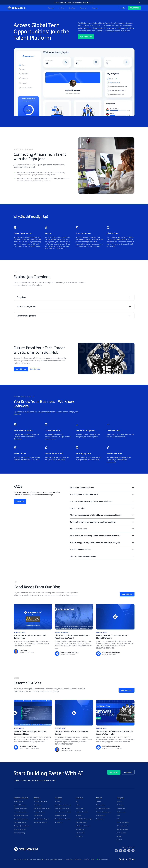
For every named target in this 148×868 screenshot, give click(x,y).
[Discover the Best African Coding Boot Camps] (74, 726)
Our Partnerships (122, 826)
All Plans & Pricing (19, 833)
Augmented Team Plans (21, 815)
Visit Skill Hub (21, 369)
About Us (120, 801)
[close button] (139, 2)
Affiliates (120, 836)
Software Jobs (100, 805)
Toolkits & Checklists (82, 812)
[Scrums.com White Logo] (21, 8)
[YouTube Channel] (133, 859)
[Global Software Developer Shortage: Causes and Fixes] (33, 725)
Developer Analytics (20, 822)
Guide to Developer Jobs (104, 812)
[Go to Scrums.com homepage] (26, 849)
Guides (78, 805)
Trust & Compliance (123, 822)
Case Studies (79, 808)
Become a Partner (122, 829)
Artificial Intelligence (41, 801)
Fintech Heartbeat (81, 822)
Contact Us (20, 501)
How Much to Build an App (84, 819)
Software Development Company (40, 859)
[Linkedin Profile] (130, 859)
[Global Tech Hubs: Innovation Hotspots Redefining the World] (74, 630)
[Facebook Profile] (120, 859)
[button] (52, 8)
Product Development (20, 812)
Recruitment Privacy (89, 859)
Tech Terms (79, 836)
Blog (77, 801)
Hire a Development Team (63, 812)
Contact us (128, 772)
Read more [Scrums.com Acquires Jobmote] (87, 2)
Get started (114, 772)
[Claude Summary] (133, 850)
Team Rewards (101, 815)
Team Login (100, 819)
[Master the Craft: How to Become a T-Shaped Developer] (115, 630)
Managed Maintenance (21, 819)
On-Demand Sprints (20, 829)
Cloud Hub (37, 805)
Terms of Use (78, 859)
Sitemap (119, 840)
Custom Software (40, 812)
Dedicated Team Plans (20, 808)
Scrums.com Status (103, 859)
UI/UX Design (38, 815)
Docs (118, 815)
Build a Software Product (63, 819)
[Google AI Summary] (121, 850)
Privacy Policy (69, 859)
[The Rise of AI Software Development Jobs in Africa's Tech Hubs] (115, 725)
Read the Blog (35, 369)
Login (123, 8)
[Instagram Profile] (123, 859)
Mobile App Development (42, 808)
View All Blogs (127, 594)
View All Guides (127, 690)
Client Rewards (121, 833)
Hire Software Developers (63, 805)
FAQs (118, 819)
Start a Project (121, 808)
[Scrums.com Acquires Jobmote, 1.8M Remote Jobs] (33, 629)
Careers (99, 801)
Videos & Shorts (80, 829)
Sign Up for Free (86, 37)
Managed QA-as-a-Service (22, 826)
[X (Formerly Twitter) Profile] (127, 859)
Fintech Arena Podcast (82, 826)
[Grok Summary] (129, 850)
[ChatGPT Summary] (116, 850)
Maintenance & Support (42, 819)
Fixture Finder (80, 833)
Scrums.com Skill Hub (103, 808)
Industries (58, 801)
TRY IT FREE (134, 8)
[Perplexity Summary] (125, 850)
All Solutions (59, 822)
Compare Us (79, 815)
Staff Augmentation (61, 815)
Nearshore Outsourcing (62, 808)
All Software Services (41, 822)
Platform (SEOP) (19, 801)
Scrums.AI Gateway (20, 805)
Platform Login (121, 812)
